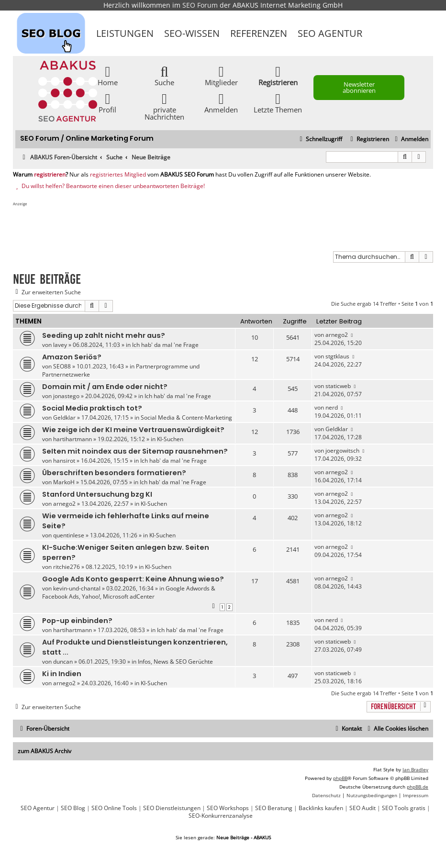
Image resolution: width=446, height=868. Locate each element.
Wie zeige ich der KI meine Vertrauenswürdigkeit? (133, 430)
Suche (164, 75)
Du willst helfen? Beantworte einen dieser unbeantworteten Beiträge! (109, 186)
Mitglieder (221, 75)
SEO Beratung (274, 808)
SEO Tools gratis (404, 808)
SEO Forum (200, 5)
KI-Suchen (170, 439)
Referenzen (259, 33)
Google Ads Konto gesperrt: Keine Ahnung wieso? (133, 579)
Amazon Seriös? (72, 357)
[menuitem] (410, 139)
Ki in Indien (62, 674)
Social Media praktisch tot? (92, 408)
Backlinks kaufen (321, 808)
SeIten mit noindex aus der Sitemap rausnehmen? (135, 451)
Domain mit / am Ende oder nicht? (105, 387)
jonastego (66, 396)
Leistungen (125, 33)
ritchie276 (67, 567)
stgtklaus (337, 356)
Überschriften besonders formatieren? (114, 473)
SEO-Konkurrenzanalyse (221, 816)
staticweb (338, 386)
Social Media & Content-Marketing (186, 417)
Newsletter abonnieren (359, 87)
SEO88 (62, 366)
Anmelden (221, 103)
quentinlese (69, 535)
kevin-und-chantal (77, 588)
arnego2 (337, 335)
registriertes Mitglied (118, 175)
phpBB (340, 778)
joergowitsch (342, 451)
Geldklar (64, 417)
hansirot (64, 461)
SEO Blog (73, 808)
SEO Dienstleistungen (172, 808)
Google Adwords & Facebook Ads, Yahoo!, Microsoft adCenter (129, 592)
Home (108, 75)
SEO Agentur (330, 33)
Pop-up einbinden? (77, 621)
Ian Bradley (415, 769)
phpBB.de (418, 787)
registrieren (50, 175)
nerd (332, 407)
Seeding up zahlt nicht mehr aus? (104, 335)
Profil (107, 103)
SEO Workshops (228, 808)
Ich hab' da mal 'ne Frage (165, 345)
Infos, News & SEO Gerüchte (175, 662)
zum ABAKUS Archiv (45, 751)
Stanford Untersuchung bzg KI (97, 494)
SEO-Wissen (192, 33)
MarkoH (64, 482)
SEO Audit (362, 808)
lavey (60, 345)
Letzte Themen (278, 103)
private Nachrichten (164, 106)
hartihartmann (72, 439)
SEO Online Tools (114, 808)
